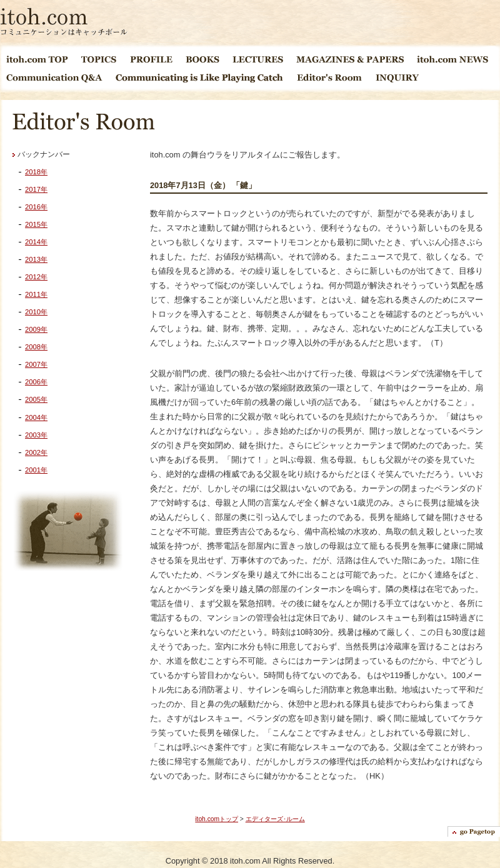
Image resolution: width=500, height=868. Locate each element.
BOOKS (203, 59)
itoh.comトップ (217, 819)
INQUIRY (397, 77)
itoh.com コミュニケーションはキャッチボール (64, 21)
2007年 (36, 364)
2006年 (36, 382)
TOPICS (99, 59)
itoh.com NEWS (453, 59)
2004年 (36, 417)
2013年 (36, 259)
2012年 (36, 277)
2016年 (36, 207)
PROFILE (152, 59)
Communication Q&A (55, 77)
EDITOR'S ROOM (330, 77)
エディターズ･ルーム (275, 819)
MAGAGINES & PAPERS (350, 59)
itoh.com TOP (37, 59)
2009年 (36, 329)
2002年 (36, 452)
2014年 (36, 242)
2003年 (36, 435)
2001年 (36, 470)
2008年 (36, 347)
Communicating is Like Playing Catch (200, 77)
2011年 (36, 294)
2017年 (36, 189)
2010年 (36, 312)
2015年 (36, 224)
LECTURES (258, 59)
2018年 (36, 172)
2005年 (36, 399)
